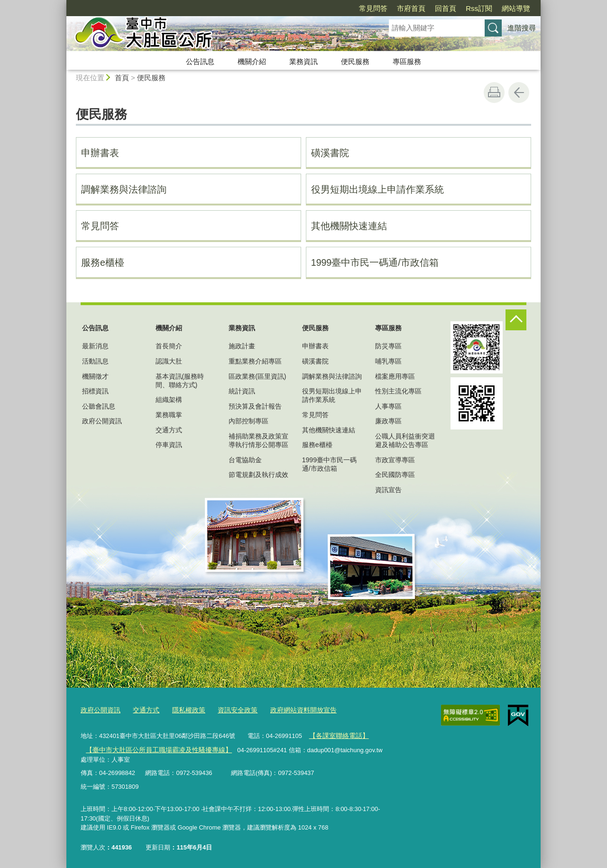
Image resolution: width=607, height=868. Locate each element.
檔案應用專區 (395, 376)
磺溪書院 (330, 153)
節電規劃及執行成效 (258, 475)
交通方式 (169, 430)
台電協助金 (245, 460)
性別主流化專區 (398, 391)
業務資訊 (303, 61)
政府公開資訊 (102, 421)
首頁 (122, 78)
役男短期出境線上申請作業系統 (377, 189)
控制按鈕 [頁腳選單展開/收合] (516, 320)
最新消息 (95, 346)
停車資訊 (169, 445)
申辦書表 (100, 153)
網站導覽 (516, 8)
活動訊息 (95, 361)
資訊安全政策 (229, 709)
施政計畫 (242, 346)
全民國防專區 (395, 475)
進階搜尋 (522, 28)
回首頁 (446, 8)
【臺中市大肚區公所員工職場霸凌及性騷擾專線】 (153, 748)
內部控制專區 (248, 421)
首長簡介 (169, 346)
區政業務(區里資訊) (257, 376)
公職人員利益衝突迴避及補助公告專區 (405, 440)
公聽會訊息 (99, 406)
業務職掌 (169, 415)
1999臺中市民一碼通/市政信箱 (375, 262)
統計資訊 (242, 391)
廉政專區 (388, 421)
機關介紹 (252, 61)
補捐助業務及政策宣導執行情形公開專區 (258, 440)
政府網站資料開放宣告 (291, 709)
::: (62, 4)
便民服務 (355, 61)
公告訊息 (200, 61)
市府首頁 (411, 8)
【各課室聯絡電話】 (336, 734)
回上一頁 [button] (519, 93)
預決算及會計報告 (255, 406)
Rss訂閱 (479, 8)
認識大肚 (169, 361)
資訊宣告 (388, 490)
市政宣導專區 (395, 460)
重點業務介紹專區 (255, 361)
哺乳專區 (388, 361)
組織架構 (169, 400)
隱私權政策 (183, 709)
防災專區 (388, 346)
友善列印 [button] (494, 93)
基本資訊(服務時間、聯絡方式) (180, 381)
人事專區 (388, 406)
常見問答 (373, 8)
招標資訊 (95, 391)
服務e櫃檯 (103, 262)
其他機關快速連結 (349, 226)
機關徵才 (95, 376)
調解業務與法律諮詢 (124, 189)
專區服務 (407, 61)
